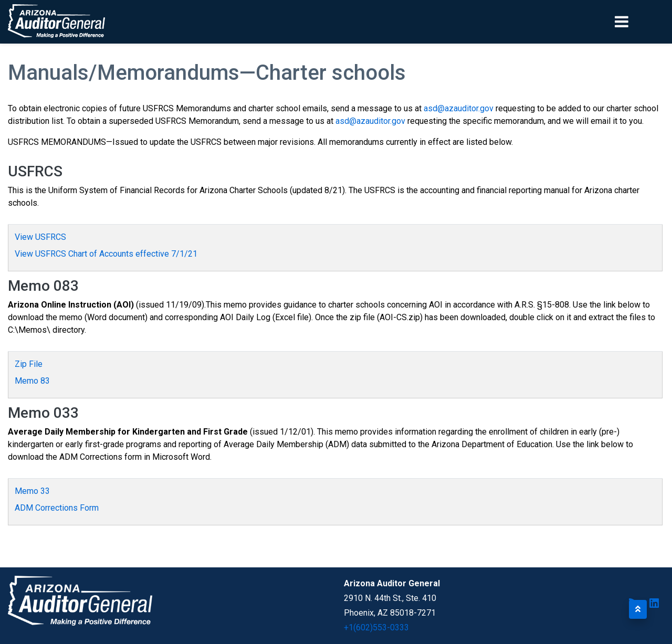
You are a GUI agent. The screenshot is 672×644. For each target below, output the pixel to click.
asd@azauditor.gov (459, 108)
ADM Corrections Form (57, 508)
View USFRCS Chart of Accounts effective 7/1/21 (106, 254)
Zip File (29, 364)
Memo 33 (32, 491)
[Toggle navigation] (639, 22)
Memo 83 (32, 381)
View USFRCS (40, 237)
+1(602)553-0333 (376, 627)
